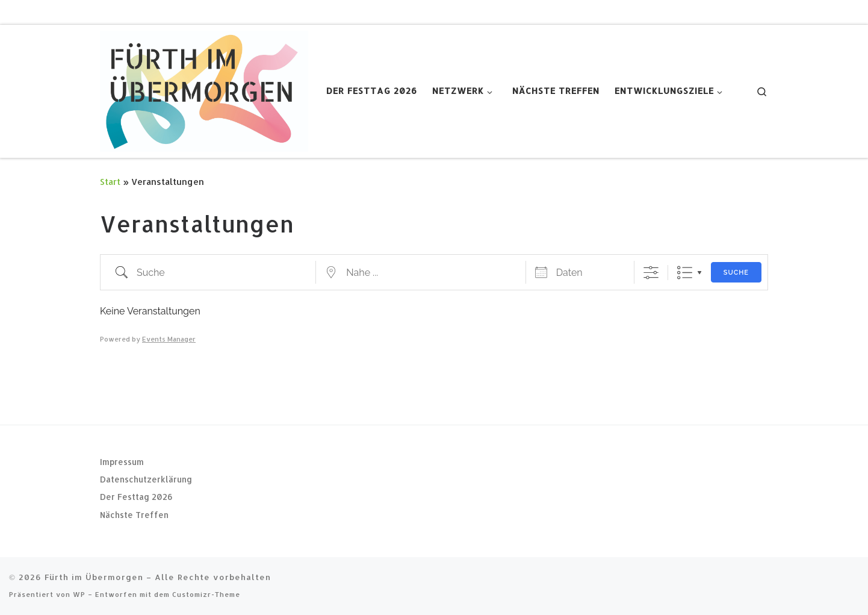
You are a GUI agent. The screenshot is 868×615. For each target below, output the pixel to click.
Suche (736, 273)
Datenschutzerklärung (146, 479)
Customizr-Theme (206, 594)
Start (110, 182)
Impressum (122, 461)
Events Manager (169, 339)
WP (79, 594)
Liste (685, 273)
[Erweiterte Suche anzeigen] (651, 273)
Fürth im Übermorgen (94, 577)
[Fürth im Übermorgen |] (204, 89)
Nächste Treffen (134, 515)
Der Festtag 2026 (136, 497)
